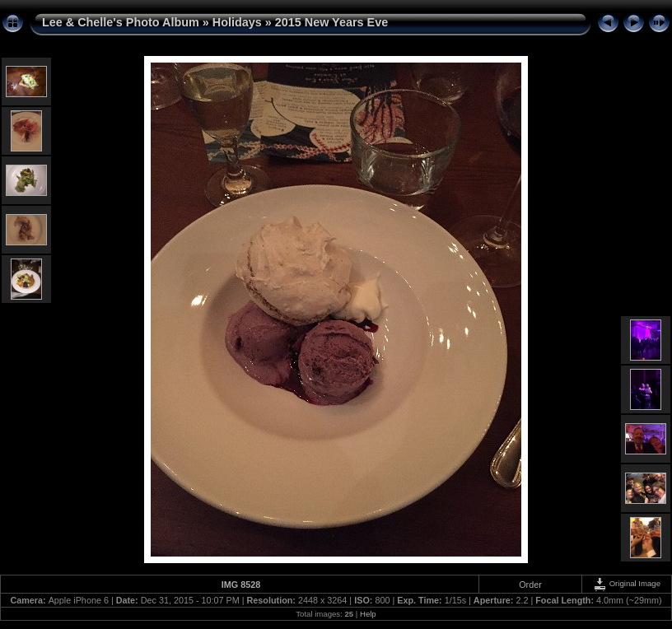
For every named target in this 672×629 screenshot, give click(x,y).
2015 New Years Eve (331, 22)
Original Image (627, 583)
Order (530, 585)
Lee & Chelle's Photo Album (121, 22)
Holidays (237, 22)
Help (368, 614)
